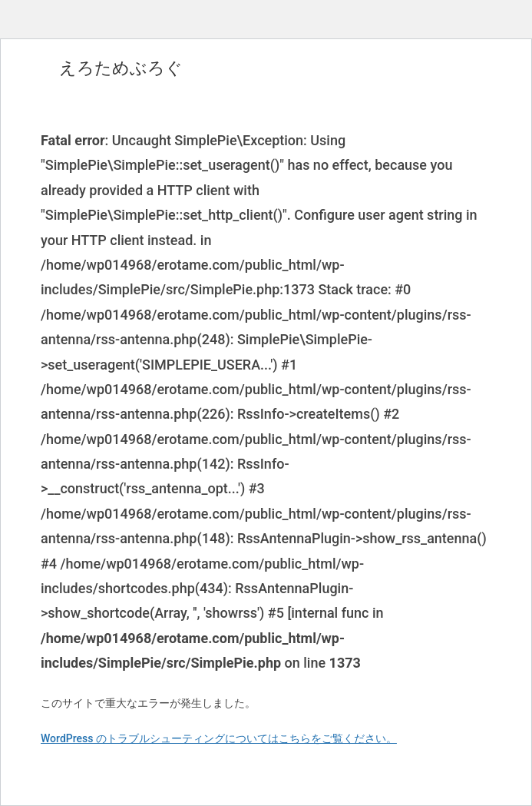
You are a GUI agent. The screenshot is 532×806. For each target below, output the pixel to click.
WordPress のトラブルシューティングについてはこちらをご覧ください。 (219, 738)
